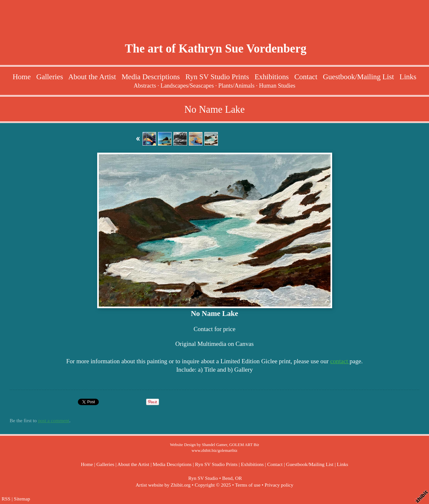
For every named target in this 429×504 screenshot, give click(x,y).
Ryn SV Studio (203, 478)
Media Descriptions (151, 77)
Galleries (50, 77)
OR (238, 478)
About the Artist (92, 77)
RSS (6, 499)
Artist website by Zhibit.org (163, 485)
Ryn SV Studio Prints (217, 77)
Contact (306, 77)
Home (22, 77)
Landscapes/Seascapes (187, 86)
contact (340, 361)
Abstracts (145, 86)
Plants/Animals (236, 86)
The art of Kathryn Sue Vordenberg (216, 48)
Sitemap (22, 499)
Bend (227, 478)
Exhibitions (272, 77)
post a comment (54, 420)
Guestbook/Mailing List (358, 77)
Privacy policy (279, 485)
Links (408, 77)
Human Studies (277, 86)
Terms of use (248, 485)
